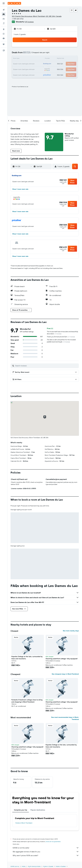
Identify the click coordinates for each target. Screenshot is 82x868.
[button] (4, 3)
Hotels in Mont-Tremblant (24, 823)
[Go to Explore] (4, 29)
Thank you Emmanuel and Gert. (61, 337)
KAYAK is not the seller (46, 848)
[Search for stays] (4, 14)
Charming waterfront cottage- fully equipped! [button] (62, 659)
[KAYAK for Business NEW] (4, 38)
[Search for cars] (4, 19)
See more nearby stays (71, 631)
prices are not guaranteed (53, 842)
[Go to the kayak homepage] (14, 3)
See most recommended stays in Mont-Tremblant (65, 718)
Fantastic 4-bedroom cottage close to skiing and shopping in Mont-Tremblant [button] (27, 701)
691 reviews (29, 22)
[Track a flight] (4, 34)
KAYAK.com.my (15, 866)
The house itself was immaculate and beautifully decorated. (62, 333)
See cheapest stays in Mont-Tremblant (65, 674)
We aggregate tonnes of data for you (46, 852)
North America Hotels (34, 866)
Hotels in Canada (48, 866)
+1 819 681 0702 (18, 19)
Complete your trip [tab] (21, 810)
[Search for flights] (4, 10)
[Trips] (4, 44)
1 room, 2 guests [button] (20, 34)
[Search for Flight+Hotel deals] (4, 23)
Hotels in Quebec (61, 866)
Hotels (24, 866)
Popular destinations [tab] (38, 810)
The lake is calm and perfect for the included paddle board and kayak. (61, 341)
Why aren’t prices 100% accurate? (46, 855)
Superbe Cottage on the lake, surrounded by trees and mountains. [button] (27, 658)
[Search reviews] (46, 366)
